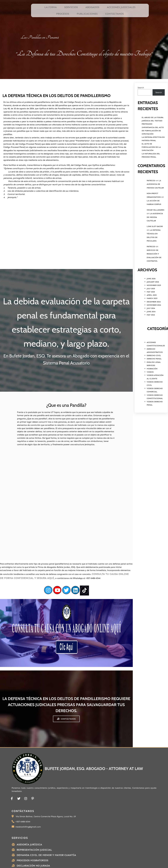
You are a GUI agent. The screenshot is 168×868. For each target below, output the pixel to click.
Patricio (151, 192)
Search (141, 99)
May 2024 (151, 326)
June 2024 (151, 323)
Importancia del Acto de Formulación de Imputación (153, 142)
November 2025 (154, 296)
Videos (150, 383)
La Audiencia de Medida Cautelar (155, 195)
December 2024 (154, 313)
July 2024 (151, 320)
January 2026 (153, 293)
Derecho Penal (154, 370)
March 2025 (152, 310)
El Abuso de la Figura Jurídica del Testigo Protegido (153, 132)
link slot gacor (155, 238)
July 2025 (151, 300)
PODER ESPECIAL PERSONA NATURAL (133, 850)
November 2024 (154, 316)
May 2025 (151, 303)
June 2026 (151, 290)
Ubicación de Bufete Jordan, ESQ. (133, 844)
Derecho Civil (154, 367)
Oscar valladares (155, 221)
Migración (152, 380)
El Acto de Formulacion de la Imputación (151, 158)
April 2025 (152, 306)
